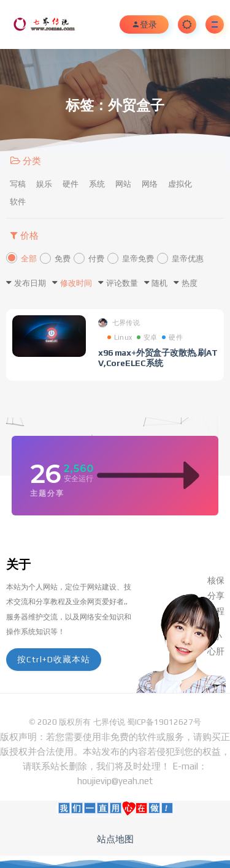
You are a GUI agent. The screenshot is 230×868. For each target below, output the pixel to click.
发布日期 (30, 283)
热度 (190, 283)
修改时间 (76, 283)
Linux (120, 337)
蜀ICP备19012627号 (164, 722)
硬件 (71, 184)
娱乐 (44, 184)
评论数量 (122, 283)
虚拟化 (180, 184)
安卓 (147, 337)
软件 (18, 202)
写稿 (18, 184)
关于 (18, 564)
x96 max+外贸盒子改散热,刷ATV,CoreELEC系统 (158, 358)
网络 (150, 184)
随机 (159, 283)
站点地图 (115, 839)
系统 (97, 184)
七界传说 (119, 323)
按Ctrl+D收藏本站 (54, 659)
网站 (123, 184)
